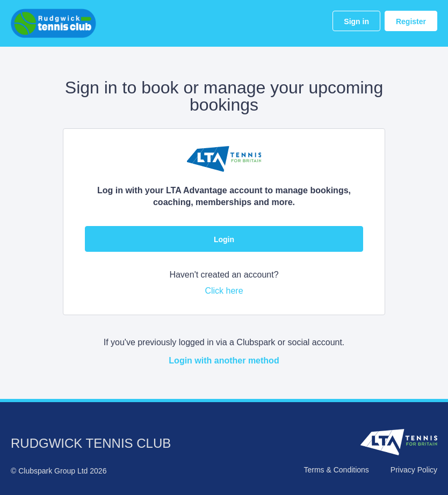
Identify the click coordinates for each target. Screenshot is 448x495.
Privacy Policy (414, 470)
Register (411, 21)
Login (224, 239)
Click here (224, 291)
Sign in (356, 21)
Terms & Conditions (336, 470)
